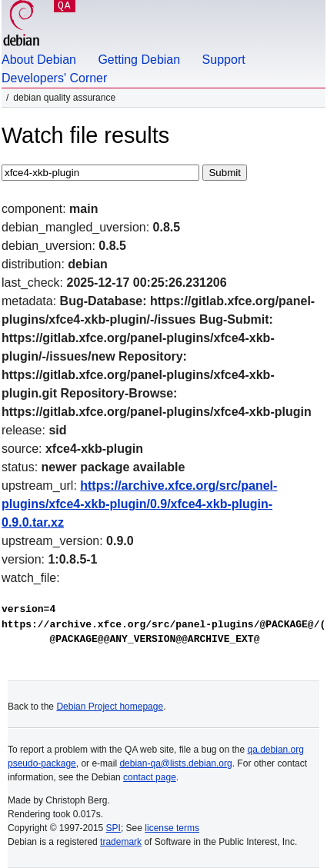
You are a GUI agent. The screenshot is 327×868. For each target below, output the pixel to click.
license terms (172, 828)
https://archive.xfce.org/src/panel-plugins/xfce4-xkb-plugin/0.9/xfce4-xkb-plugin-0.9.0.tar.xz (139, 504)
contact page (150, 777)
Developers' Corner (54, 78)
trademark (121, 842)
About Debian (39, 60)
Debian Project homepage (110, 707)
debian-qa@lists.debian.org (175, 763)
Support (224, 60)
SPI (113, 828)
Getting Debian (139, 60)
